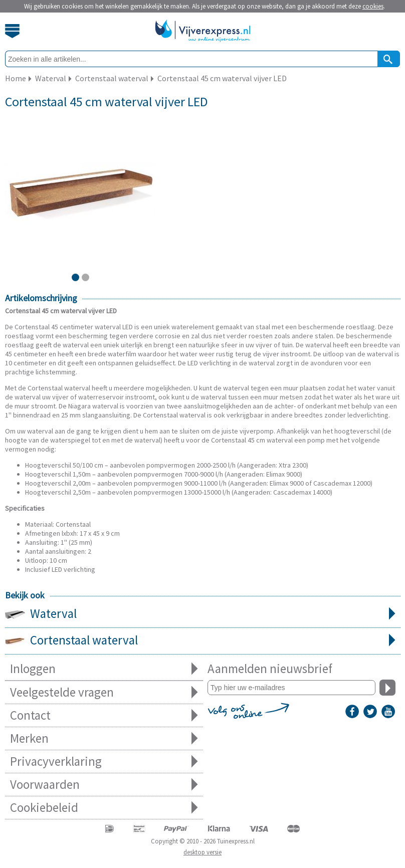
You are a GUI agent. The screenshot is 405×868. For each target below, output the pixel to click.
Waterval (203, 614)
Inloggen (104, 669)
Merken (104, 738)
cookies (373, 6)
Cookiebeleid (104, 808)
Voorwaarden (104, 785)
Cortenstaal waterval (203, 641)
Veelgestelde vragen (104, 692)
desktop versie (202, 852)
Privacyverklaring (104, 762)
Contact (104, 715)
